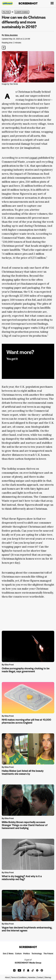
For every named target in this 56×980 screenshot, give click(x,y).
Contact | (40, 977)
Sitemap (48, 977)
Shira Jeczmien (11, 35)
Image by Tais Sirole (10, 84)
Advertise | (32, 977)
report (33, 158)
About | (8, 977)
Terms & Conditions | (19, 977)
